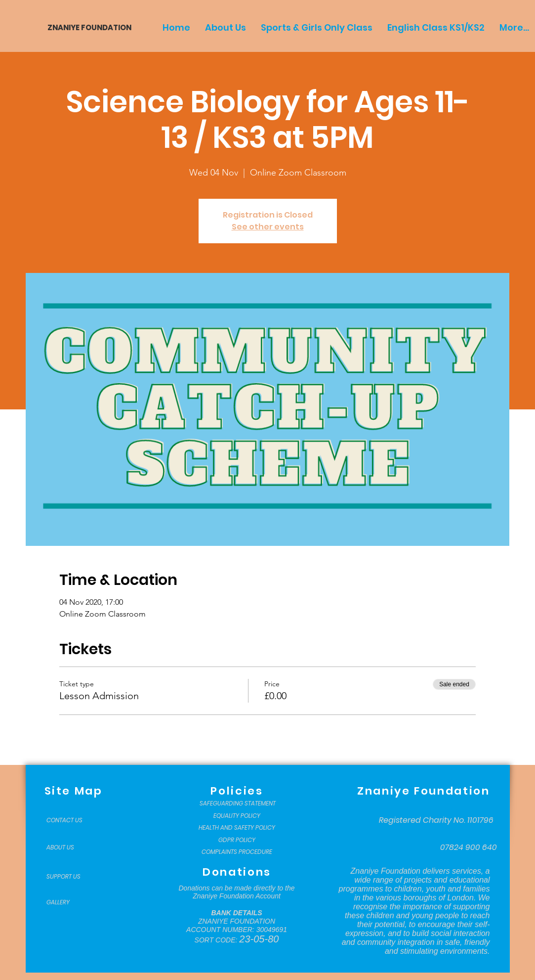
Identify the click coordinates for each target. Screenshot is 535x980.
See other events (268, 227)
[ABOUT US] (71, 847)
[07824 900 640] (469, 847)
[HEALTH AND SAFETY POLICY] (237, 828)
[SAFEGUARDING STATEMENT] (238, 803)
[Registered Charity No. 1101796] (436, 820)
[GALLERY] (71, 902)
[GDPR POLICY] (237, 840)
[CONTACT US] (71, 820)
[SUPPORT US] (71, 877)
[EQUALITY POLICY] (237, 816)
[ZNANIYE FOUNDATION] (86, 27)
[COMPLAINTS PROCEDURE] (237, 852)
